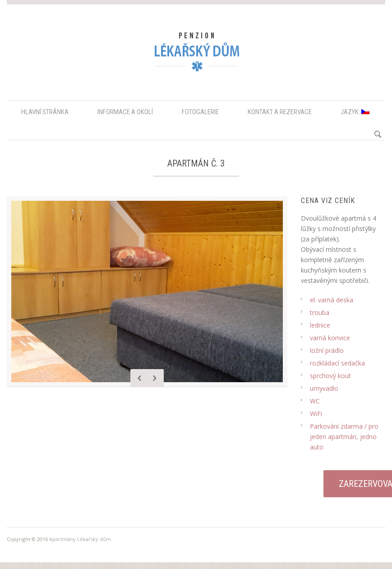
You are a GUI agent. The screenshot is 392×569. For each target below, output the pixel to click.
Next (155, 378)
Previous (139, 378)
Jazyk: (355, 112)
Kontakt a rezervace (280, 112)
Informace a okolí (125, 112)
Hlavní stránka (45, 112)
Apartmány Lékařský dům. (81, 539)
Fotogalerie (200, 112)
